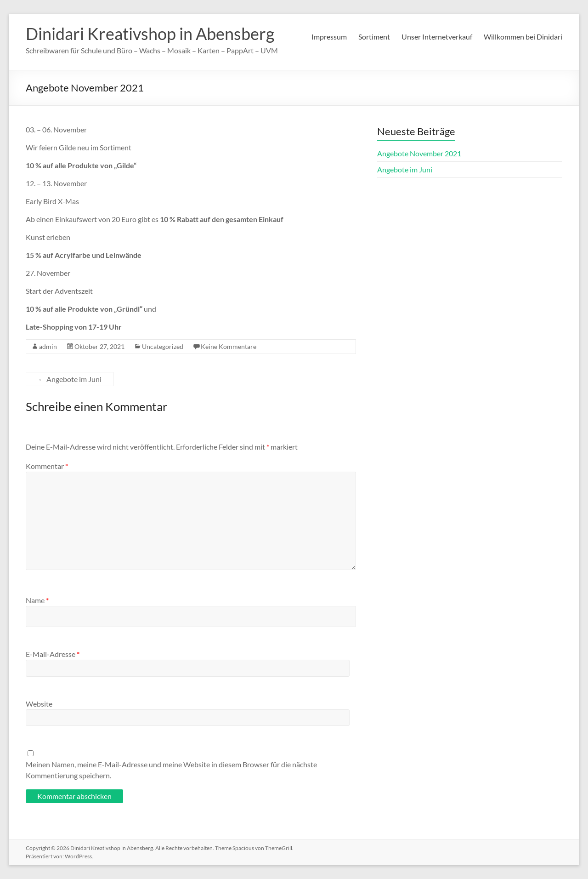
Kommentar (47, 466)
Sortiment (374, 37)
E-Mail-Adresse (53, 654)
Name (37, 600)
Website (39, 704)
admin (48, 346)
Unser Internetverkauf (437, 37)
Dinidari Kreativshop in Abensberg (150, 34)
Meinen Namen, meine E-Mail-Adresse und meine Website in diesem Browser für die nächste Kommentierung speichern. (171, 770)
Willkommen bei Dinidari (523, 37)
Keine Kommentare (229, 346)
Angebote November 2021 (419, 153)
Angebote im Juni (70, 379)
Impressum (329, 37)
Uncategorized (163, 346)
